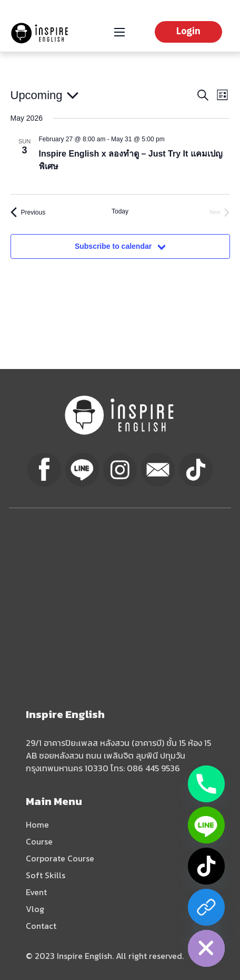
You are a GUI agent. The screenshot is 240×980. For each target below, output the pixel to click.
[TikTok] (206, 866)
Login (188, 32)
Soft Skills (46, 875)
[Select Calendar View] (222, 95)
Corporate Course (60, 858)
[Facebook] (206, 907)
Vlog (35, 909)
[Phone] (206, 784)
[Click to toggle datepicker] (44, 95)
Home (37, 824)
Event (36, 892)
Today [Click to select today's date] (120, 211)
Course (39, 841)
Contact (41, 926)
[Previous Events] (28, 212)
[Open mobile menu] (119, 32)
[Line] (206, 825)
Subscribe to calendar (113, 246)
